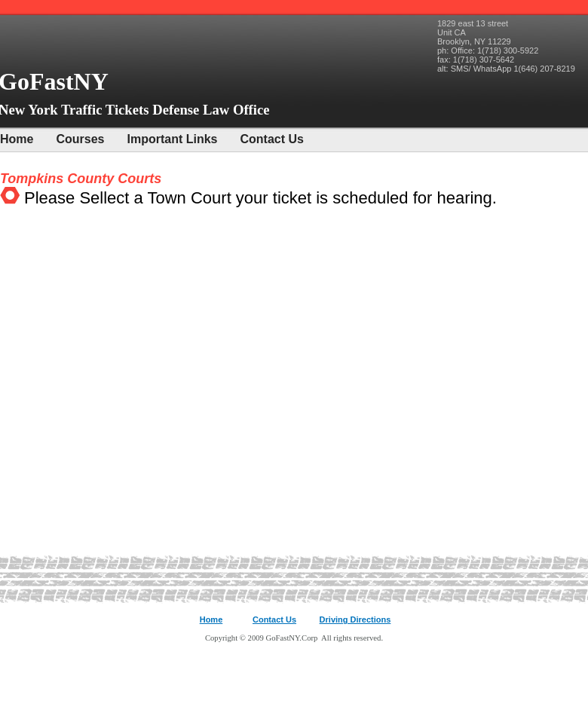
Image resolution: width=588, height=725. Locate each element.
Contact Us (272, 139)
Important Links (172, 139)
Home (17, 139)
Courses (80, 139)
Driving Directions (355, 619)
